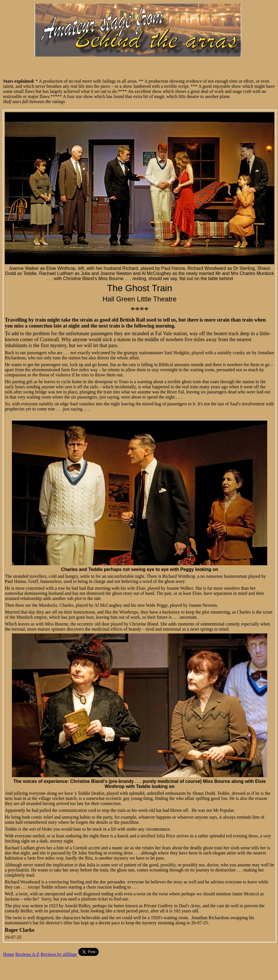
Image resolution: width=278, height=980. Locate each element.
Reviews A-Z (27, 954)
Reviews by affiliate (59, 954)
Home (9, 954)
